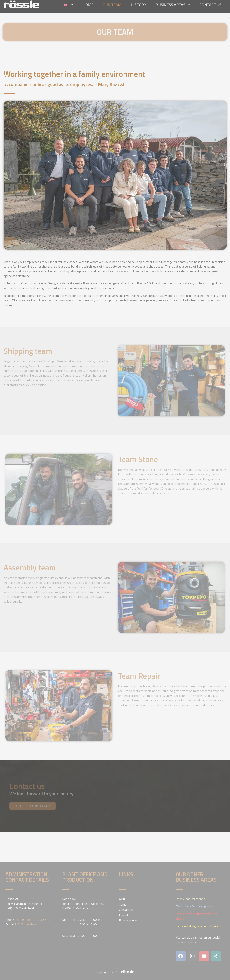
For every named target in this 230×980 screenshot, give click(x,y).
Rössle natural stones (190, 899)
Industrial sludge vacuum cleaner (197, 926)
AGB (122, 899)
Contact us (126, 910)
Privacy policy (128, 920)
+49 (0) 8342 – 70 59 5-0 (32, 920)
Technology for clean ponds (194, 906)
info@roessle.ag (26, 924)
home (123, 904)
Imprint (124, 915)
